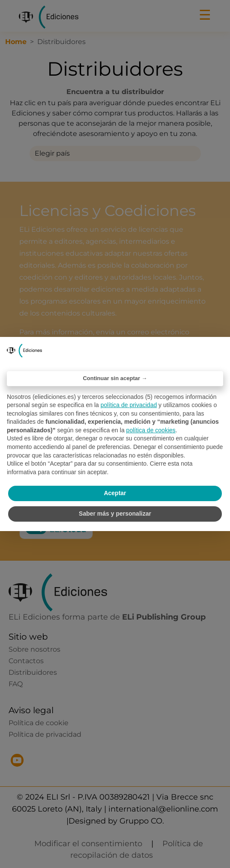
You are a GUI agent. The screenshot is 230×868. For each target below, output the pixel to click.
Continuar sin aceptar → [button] (115, 378)
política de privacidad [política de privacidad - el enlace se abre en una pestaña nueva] (129, 405)
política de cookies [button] (151, 430)
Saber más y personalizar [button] (115, 514)
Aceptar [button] (115, 493)
